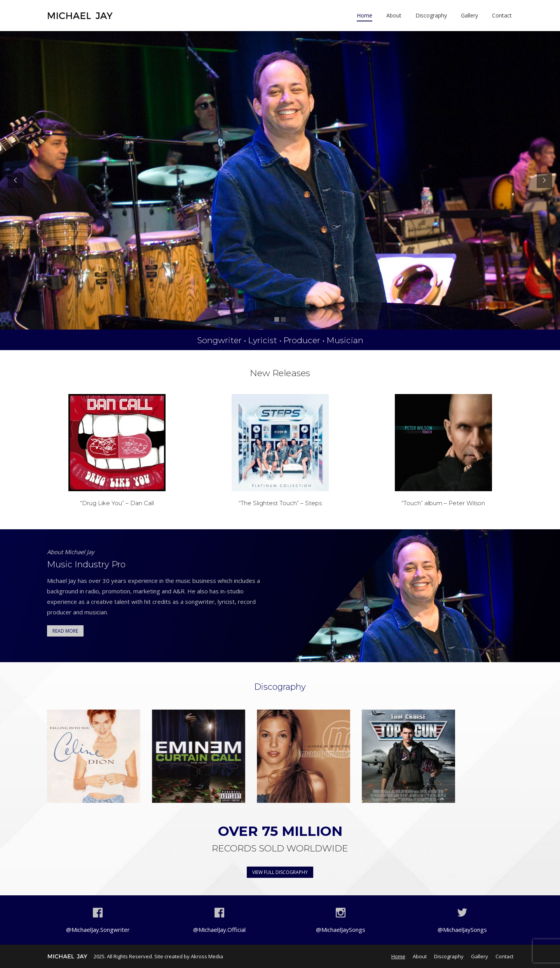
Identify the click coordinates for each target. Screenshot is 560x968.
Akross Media (207, 956)
